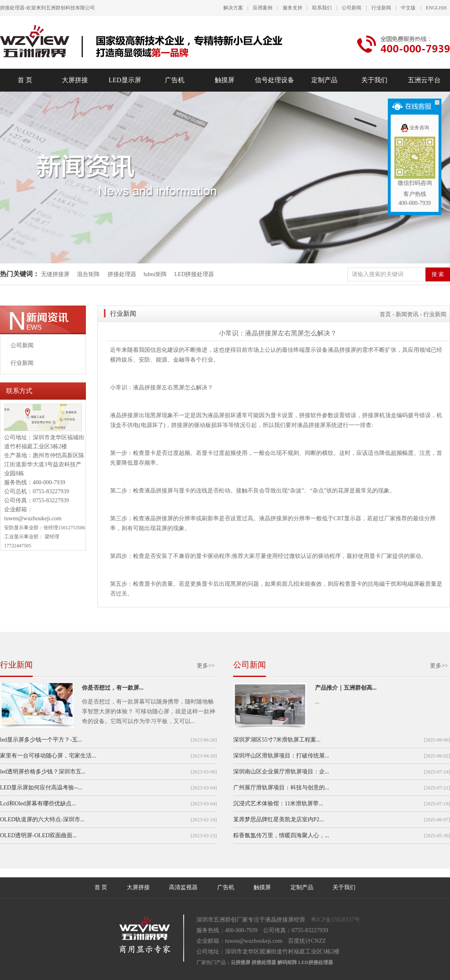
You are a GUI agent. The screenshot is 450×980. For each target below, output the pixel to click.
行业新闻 (381, 8)
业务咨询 (415, 128)
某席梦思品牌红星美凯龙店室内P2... (278, 819)
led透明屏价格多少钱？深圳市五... (43, 772)
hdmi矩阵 (155, 274)
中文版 (408, 8)
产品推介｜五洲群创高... (346, 688)
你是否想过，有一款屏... (113, 688)
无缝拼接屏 (56, 274)
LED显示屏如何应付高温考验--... (41, 788)
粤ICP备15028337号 (335, 920)
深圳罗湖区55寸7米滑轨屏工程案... (277, 740)
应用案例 (263, 8)
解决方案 (233, 8)
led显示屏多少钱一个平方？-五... (41, 740)
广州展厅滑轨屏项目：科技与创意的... (281, 788)
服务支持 (292, 8)
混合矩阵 (88, 274)
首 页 (25, 80)
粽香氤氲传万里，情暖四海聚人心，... (281, 835)
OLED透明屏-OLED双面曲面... (38, 835)
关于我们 (374, 80)
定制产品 (324, 80)
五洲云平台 (424, 80)
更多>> (206, 666)
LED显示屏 (125, 80)
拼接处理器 (122, 274)
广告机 (175, 80)
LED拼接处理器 (194, 274)
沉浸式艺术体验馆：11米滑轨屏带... (278, 804)
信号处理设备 (274, 80)
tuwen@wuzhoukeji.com (33, 518)
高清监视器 (183, 887)
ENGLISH (436, 8)
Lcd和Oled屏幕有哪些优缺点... (38, 804)
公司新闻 (351, 8)
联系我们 (322, 8)
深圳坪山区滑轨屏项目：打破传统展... (281, 756)
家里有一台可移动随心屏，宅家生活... (48, 756)
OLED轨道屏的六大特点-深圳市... (42, 819)
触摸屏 (225, 80)
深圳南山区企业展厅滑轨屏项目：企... (281, 772)
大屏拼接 (75, 80)
